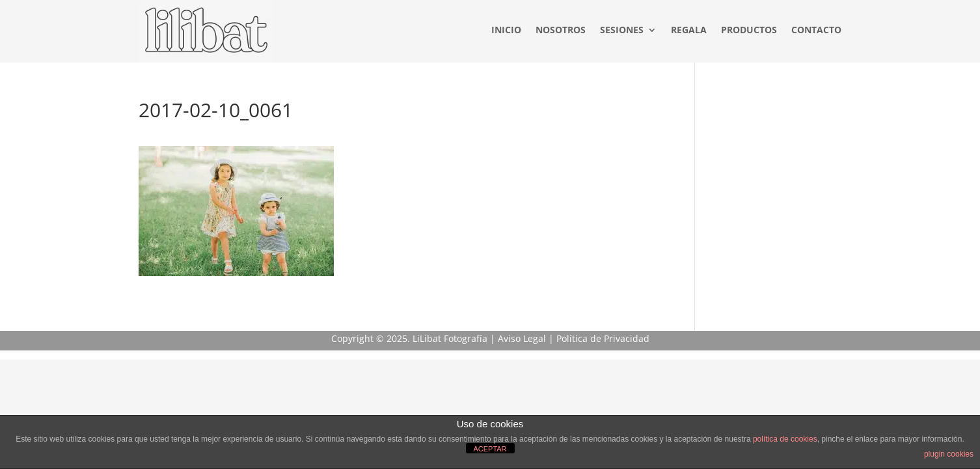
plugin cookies (949, 454)
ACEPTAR (490, 449)
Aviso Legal (522, 338)
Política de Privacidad (603, 338)
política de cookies (785, 439)
